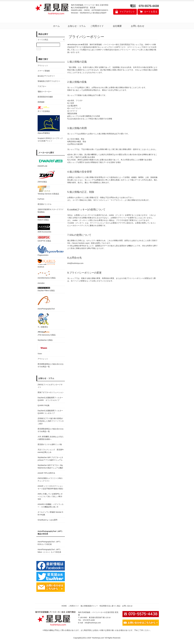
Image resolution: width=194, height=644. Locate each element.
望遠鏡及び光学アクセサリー (49, 81)
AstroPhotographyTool (46, 302)
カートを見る (151, 12)
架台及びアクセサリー (46, 76)
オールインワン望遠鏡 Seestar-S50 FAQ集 (50, 513)
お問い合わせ (138, 26)
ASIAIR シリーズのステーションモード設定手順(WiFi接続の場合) (50, 487)
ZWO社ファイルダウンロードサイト (50, 386)
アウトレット (43, 66)
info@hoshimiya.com (93, 623)
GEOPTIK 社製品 (44, 239)
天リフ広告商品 (44, 109)
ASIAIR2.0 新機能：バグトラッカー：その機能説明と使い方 (51, 506)
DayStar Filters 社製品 (46, 289)
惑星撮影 (41, 102)
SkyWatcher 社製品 (45, 340)
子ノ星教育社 (43, 320)
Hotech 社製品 (44, 218)
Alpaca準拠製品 (49, 125)
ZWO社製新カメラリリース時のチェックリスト (50, 480)
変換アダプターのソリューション (51, 392)
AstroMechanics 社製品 (47, 275)
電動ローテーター (45, 92)
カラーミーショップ (135, 47)
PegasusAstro (51, 250)
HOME (64, 606)
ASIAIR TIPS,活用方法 (46, 473)
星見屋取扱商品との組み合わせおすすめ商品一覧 (51, 430)
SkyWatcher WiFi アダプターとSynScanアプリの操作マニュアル (50, 459)
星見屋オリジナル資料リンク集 (50, 444)
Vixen (44, 349)
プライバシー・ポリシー (129, 50)
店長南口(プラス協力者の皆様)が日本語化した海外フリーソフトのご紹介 (51, 421)
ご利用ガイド (97, 26)
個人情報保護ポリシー (89, 606)
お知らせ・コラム (77, 26)
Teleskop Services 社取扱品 (48, 190)
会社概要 (117, 26)
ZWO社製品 (47, 176)
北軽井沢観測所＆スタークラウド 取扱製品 (51, 211)
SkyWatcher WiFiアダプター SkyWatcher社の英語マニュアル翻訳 (50, 467)
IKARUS (46, 263)
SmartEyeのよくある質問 (47, 520)
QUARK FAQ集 (44, 405)
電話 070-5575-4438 (144, 6)
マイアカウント (127, 12)
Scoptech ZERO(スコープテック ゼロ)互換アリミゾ (50, 140)
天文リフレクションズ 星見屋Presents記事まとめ (51, 451)
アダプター (42, 86)
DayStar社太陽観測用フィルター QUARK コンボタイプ (51, 412)
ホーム (56, 26)
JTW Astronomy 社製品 (47, 333)
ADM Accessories (44, 228)
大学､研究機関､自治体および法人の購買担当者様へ (51, 438)
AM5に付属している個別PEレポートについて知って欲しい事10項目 (50, 496)
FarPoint (41, 199)
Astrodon (41, 283)
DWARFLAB (51, 162)
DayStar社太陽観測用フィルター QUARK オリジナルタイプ (51, 399)
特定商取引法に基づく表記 (110, 606)
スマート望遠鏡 (44, 71)
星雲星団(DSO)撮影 (45, 97)
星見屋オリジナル (45, 204)
